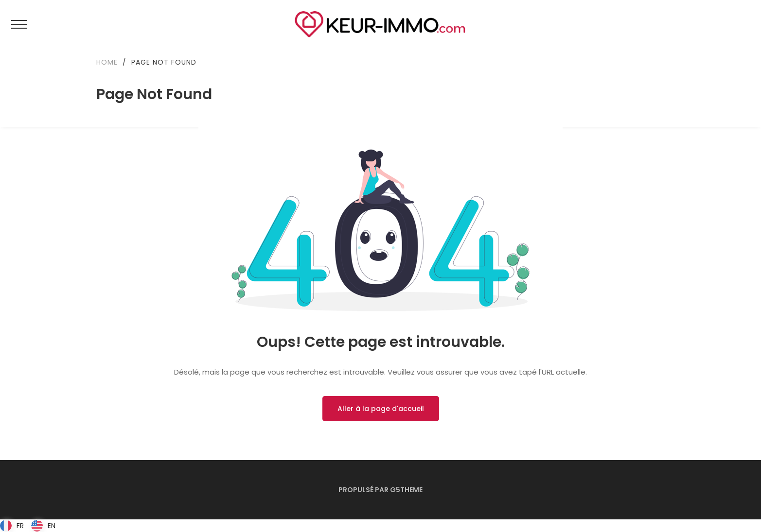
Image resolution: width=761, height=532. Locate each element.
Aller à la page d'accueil (381, 409)
